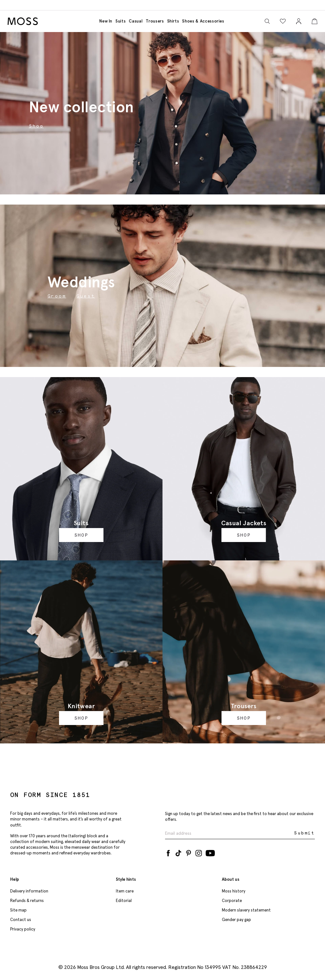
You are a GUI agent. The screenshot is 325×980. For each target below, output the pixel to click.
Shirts (173, 21)
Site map (18, 910)
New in (106, 21)
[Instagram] (199, 852)
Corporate (232, 901)
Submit (305, 833)
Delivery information (29, 891)
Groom (57, 296)
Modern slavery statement (246, 910)
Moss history (234, 891)
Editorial (124, 901)
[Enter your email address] (229, 833)
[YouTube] (210, 852)
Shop (81, 535)
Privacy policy (23, 929)
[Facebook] (168, 852)
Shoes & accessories (203, 21)
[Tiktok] (178, 852)
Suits (121, 21)
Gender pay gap (236, 920)
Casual (136, 21)
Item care (125, 891)
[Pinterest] (189, 852)
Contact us (21, 920)
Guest (86, 296)
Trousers (155, 21)
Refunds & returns (27, 901)
